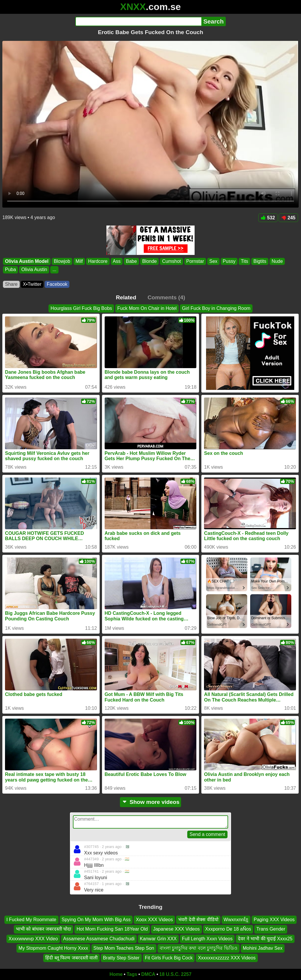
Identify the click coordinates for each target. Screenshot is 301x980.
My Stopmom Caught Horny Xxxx (53, 948)
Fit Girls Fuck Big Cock (169, 958)
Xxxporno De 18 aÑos (228, 929)
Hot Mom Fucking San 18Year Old (112, 929)
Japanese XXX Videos (177, 929)
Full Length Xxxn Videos (207, 939)
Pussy (229, 261)
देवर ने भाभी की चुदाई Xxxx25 (265, 939)
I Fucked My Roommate (31, 920)
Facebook (57, 284)
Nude (277, 261)
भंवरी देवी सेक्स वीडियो (198, 920)
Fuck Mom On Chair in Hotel (147, 308)
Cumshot (171, 261)
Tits (244, 261)
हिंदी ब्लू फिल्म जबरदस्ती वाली (71, 958)
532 (268, 218)
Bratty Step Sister (121, 958)
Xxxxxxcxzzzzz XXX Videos (227, 958)
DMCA (148, 974)
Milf (79, 261)
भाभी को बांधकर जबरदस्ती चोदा (44, 929)
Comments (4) (166, 297)
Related (126, 297)
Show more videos (151, 802)
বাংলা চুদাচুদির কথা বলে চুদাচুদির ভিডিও (199, 948)
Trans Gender (271, 929)
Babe (131, 261)
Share (11, 284)
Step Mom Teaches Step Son (124, 948)
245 (288, 218)
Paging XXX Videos (274, 920)
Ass (117, 261)
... (54, 270)
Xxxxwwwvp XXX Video (33, 939)
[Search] (138, 21)
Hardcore (98, 261)
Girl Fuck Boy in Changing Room (216, 308)
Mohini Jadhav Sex (263, 948)
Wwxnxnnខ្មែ (236, 920)
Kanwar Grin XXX (158, 939)
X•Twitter (32, 284)
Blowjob (62, 261)
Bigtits (260, 261)
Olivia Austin (34, 270)
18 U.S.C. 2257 (175, 974)
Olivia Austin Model (27, 261)
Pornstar (195, 261)
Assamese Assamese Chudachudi (99, 939)
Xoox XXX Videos (154, 920)
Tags (132, 974)
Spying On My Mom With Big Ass (96, 920)
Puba (10, 270)
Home (116, 974)
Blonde (150, 261)
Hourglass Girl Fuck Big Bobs (81, 308)
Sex (213, 261)
